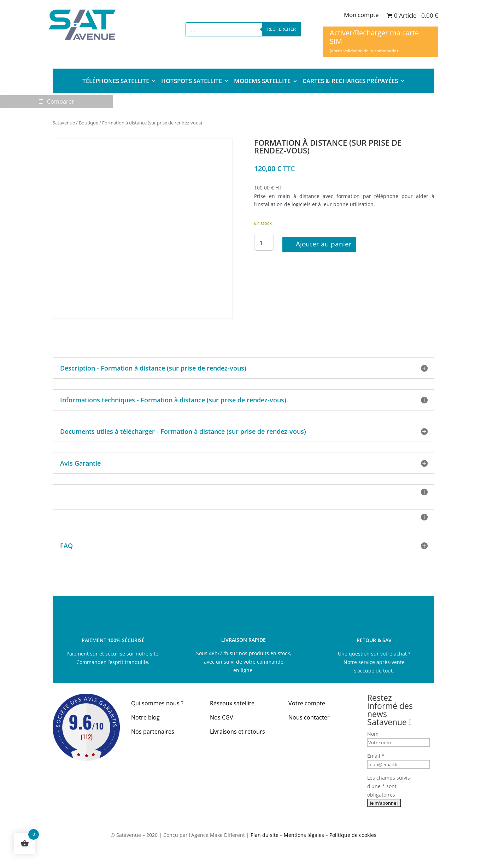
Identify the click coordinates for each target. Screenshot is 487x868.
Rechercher (281, 29)
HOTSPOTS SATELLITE (192, 82)
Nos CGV (222, 718)
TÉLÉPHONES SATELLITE (116, 82)
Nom (373, 734)
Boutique (89, 123)
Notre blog (145, 718)
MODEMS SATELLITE (262, 82)
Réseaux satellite (232, 704)
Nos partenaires (153, 732)
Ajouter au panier (324, 244)
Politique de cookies (353, 835)
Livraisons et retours (237, 732)
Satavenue (64, 123)
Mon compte (361, 16)
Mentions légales (304, 835)
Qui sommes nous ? (157, 704)
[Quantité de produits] (264, 243)
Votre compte (307, 704)
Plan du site (265, 835)
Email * (376, 756)
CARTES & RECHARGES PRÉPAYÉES (350, 82)
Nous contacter (309, 718)
